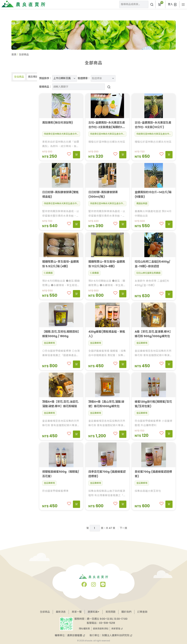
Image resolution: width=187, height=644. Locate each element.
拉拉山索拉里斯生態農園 (148, 273)
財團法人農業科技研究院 (117, 635)
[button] (160, 4)
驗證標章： (84, 78)
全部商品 (45, 612)
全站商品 (19, 77)
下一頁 (123, 528)
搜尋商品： (45, 87)
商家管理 (117, 629)
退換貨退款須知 (101, 629)
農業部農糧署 (76, 635)
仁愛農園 (48, 273)
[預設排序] (65, 78)
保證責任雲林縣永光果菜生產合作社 (61, 134)
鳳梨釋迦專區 (36, 77)
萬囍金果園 (142, 203)
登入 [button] (172, 4)
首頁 (14, 55)
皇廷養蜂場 (49, 343)
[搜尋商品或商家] (152, 4)
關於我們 (126, 612)
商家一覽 (77, 612)
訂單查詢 (142, 612)
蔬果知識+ (94, 612)
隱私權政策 (84, 629)
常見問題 (110, 612)
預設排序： (45, 78)
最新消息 (61, 612)
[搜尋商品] (108, 87)
